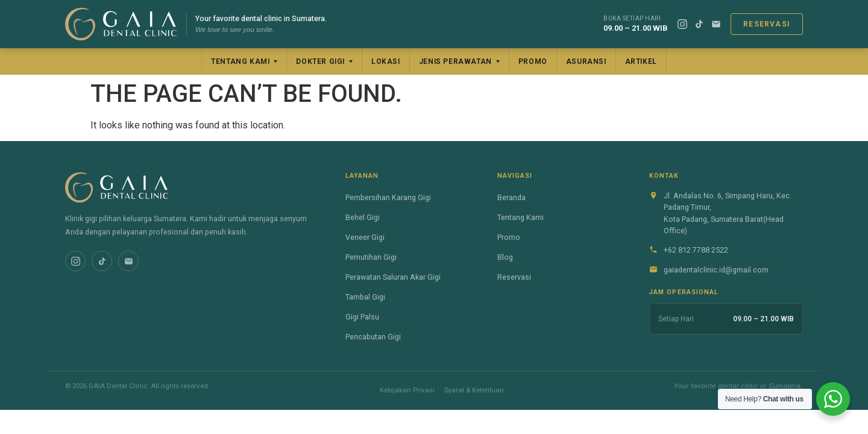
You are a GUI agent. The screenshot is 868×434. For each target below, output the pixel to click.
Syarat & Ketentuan (474, 390)
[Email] (716, 24)
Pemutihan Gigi (371, 257)
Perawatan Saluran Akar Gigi (393, 277)
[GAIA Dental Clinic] (121, 24)
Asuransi (586, 61)
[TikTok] (699, 24)
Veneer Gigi (365, 237)
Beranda (511, 197)
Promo (533, 61)
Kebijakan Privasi (407, 390)
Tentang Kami (240, 61)
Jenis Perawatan (455, 61)
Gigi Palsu (362, 317)
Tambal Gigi (365, 297)
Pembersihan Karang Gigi (388, 197)
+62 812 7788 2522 (696, 250)
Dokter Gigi (320, 61)
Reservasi (767, 24)
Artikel (641, 61)
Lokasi (386, 61)
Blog (505, 257)
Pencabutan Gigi (373, 337)
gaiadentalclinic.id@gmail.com (716, 270)
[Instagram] (682, 24)
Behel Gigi (363, 217)
